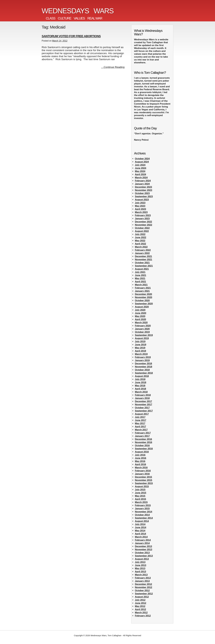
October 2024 (142, 159)
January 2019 (142, 360)
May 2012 (140, 606)
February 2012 (143, 616)
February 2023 (143, 215)
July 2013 (140, 562)
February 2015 (143, 505)
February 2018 (143, 395)
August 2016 (142, 452)
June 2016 (141, 458)
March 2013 (141, 575)
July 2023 (140, 203)
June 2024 (141, 168)
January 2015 (142, 509)
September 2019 (144, 335)
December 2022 (143, 222)
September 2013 (144, 556)
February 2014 (143, 540)
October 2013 (142, 553)
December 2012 (143, 584)
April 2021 (140, 282)
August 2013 (142, 559)
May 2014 (140, 531)
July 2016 (140, 455)
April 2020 (140, 319)
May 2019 (140, 348)
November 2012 (144, 587)
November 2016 (144, 442)
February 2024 (143, 181)
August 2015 (142, 486)
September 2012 (144, 594)
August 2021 (142, 269)
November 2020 (144, 297)
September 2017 (144, 411)
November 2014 (144, 512)
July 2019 (140, 341)
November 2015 (144, 480)
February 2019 (143, 357)
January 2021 (142, 291)
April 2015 (140, 499)
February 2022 (143, 250)
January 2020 (142, 329)
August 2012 (142, 597)
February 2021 (143, 288)
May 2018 (140, 386)
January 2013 (142, 581)
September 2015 (144, 483)
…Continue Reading (113, 67)
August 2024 (142, 162)
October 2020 (142, 300)
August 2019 (142, 338)
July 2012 (140, 600)
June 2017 (141, 420)
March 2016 (141, 468)
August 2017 (142, 414)
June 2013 (141, 565)
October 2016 (142, 445)
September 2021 (144, 266)
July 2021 (140, 272)
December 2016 (143, 439)
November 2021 (144, 260)
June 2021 (141, 275)
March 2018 (141, 392)
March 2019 (141, 354)
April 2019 (140, 351)
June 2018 (141, 382)
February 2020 (143, 326)
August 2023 (142, 200)
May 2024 (140, 171)
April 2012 (140, 609)
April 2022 (140, 244)
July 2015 (140, 490)
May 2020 (140, 316)
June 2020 (141, 313)
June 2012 (141, 603)
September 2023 (144, 196)
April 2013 (140, 572)
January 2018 (142, 398)
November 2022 (144, 225)
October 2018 (142, 370)
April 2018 (140, 389)
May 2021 (140, 278)
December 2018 (143, 364)
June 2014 (141, 527)
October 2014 (142, 515)
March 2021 (141, 285)
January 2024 (142, 184)
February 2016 (143, 471)
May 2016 (140, 461)
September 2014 (144, 518)
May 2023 (140, 206)
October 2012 (142, 590)
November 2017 (144, 405)
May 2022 (140, 241)
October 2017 (142, 408)
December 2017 (143, 401)
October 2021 (142, 263)
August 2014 (142, 521)
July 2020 (140, 310)
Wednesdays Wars (78, 11)
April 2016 (140, 464)
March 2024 (141, 178)
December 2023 (143, 187)
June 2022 (141, 237)
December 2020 (143, 294)
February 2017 (143, 433)
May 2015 (140, 496)
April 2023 (140, 209)
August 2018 (142, 376)
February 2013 (143, 578)
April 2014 (140, 534)
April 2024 (140, 174)
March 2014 (141, 537)
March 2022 (141, 247)
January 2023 (142, 219)
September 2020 (144, 304)
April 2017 (140, 427)
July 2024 (140, 165)
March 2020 (141, 323)
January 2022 (142, 253)
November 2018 (144, 367)
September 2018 (144, 373)
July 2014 (140, 524)
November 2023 (144, 190)
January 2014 (142, 543)
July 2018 (140, 379)
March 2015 (141, 502)
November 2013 (144, 550)
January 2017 (142, 436)
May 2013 (140, 568)
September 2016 (144, 449)
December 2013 (143, 546)
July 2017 (140, 417)
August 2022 (142, 231)
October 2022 (142, 228)
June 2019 (141, 345)
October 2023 (142, 193)
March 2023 (141, 212)
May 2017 (140, 423)
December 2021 (143, 256)
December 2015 (143, 477)
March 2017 (141, 430)
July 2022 (140, 234)
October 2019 (142, 332)
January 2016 (142, 474)
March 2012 (141, 613)
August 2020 (142, 307)
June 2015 (141, 493)
